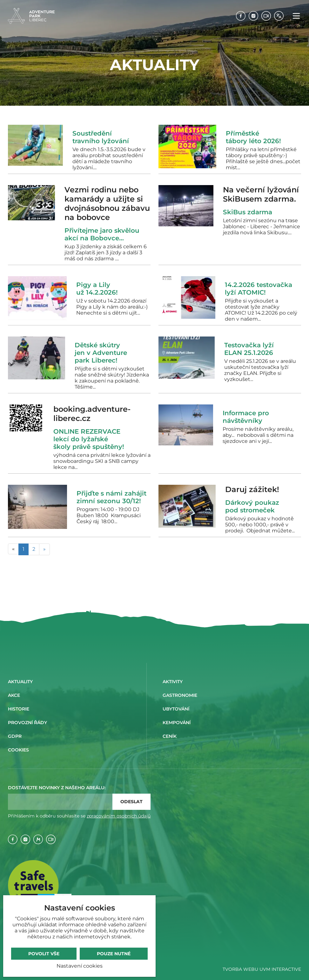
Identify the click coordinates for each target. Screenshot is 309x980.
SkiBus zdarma (249, 212)
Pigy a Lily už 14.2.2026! (97, 289)
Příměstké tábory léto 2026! (253, 137)
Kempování (177, 723)
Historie (19, 709)
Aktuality (20, 682)
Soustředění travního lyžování (101, 137)
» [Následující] (44, 549)
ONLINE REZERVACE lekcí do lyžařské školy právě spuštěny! (89, 439)
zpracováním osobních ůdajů (119, 816)
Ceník (170, 736)
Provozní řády (27, 723)
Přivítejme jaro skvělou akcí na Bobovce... (102, 234)
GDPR (15, 736)
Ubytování (176, 709)
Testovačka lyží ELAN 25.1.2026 (249, 349)
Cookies (18, 750)
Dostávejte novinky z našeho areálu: (57, 788)
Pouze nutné (114, 954)
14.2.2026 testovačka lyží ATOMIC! (259, 289)
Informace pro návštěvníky (246, 417)
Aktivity (173, 682)
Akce (14, 695)
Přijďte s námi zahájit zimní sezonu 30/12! (111, 497)
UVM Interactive (280, 969)
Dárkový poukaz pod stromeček (252, 506)
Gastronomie (180, 695)
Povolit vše (44, 954)
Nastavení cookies (80, 966)
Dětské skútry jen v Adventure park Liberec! (101, 353)
